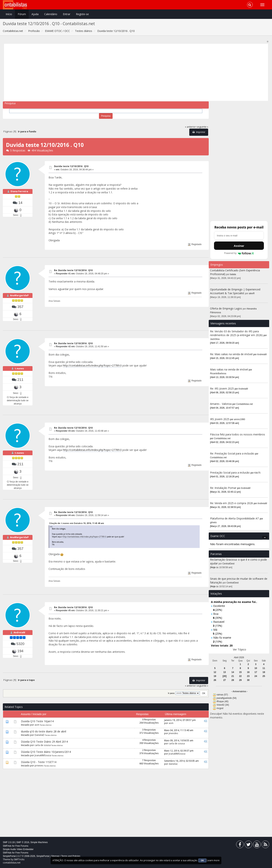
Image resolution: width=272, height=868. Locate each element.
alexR (252, 293)
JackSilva (215, 339)
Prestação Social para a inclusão (230, 473)
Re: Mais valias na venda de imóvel (231, 354)
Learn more (213, 860)
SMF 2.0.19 (9, 842)
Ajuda (35, 14)
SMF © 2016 (23, 842)
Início (9, 14)
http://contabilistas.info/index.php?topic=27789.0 (92, 365)
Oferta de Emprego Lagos (226, 308)
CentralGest (228, 564)
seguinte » (202, 127)
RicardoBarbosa (218, 373)
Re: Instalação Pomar (223, 488)
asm (37, 725)
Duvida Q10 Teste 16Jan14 (37, 721)
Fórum (22, 14)
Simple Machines (39, 842)
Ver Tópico (240, 649)
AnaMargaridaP (19, 295)
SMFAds (7, 846)
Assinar (239, 246)
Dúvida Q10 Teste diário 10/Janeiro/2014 (46, 752)
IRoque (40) (222, 701)
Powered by (239, 253)
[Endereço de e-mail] (239, 235)
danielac (173, 764)
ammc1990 (240, 419)
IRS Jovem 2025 (220, 419)
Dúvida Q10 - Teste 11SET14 (39, 762)
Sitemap (55, 856)
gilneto (213, 522)
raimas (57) (222, 695)
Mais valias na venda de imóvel (229, 369)
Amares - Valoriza (221, 404)
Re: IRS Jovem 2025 (222, 388)
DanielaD (39, 735)
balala (233, 274)
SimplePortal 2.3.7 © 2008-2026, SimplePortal (26, 856)
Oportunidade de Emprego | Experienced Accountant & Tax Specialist (235, 291)
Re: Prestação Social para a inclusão (233, 453)
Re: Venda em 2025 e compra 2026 (231, 503)
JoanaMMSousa (43, 755)
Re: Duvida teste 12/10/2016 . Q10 (73, 270)
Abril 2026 (239, 657)
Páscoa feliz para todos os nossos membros (238, 434)
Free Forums (22, 846)
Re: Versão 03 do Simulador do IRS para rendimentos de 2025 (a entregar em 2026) (236, 333)
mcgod (220, 708)
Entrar (67, 14)
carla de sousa (43, 745)
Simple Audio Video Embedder (18, 849)
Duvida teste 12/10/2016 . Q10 (71, 166)
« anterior (190, 127)
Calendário (51, 14)
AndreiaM (19, 632)
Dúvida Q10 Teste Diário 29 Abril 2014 (44, 742)
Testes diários (46, 725)
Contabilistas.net (245, 404)
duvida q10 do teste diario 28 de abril (44, 731)
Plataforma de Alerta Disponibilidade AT (235, 518)
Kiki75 (257, 473)
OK (202, 860)
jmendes (173, 733)
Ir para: (171, 693)
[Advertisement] (119, 72)
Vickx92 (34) (223, 705)
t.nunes (19, 368)
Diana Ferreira (19, 191)
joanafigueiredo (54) (226, 698)
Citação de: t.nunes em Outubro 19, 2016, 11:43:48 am (76, 523)
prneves (39, 765)
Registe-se (82, 14)
